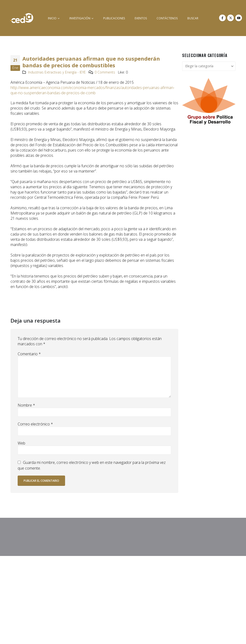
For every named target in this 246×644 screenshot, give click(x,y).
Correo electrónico (35, 424)
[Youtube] (239, 18)
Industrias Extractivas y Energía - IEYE (57, 72)
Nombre (26, 405)
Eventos (141, 18)
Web (21, 443)
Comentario (29, 354)
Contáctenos (167, 18)
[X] (231, 18)
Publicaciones (114, 18)
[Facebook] (222, 18)
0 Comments (105, 72)
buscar (193, 18)
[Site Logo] (22, 18)
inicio (52, 18)
